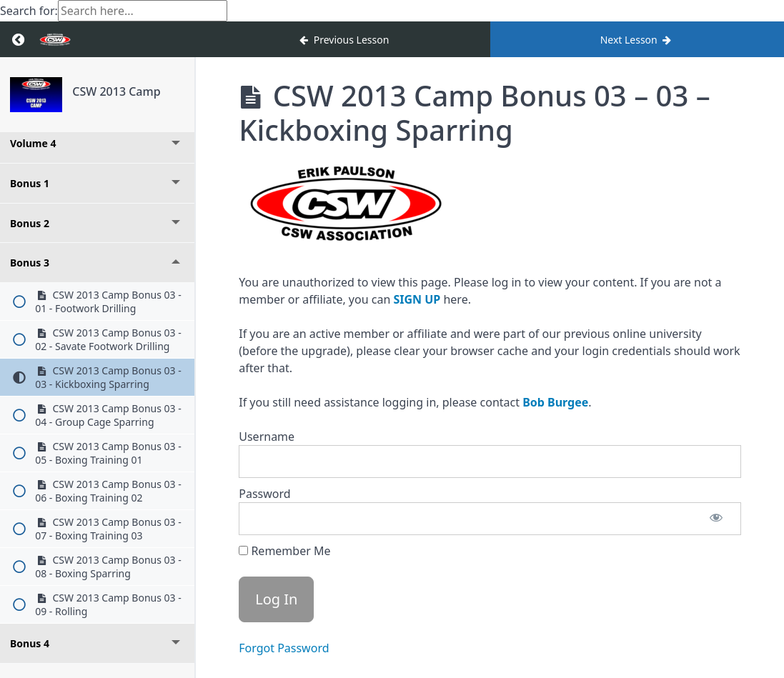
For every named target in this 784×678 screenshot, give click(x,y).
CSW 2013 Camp (116, 91)
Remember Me (284, 551)
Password (264, 494)
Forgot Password (284, 648)
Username (267, 437)
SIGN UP (417, 299)
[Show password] (716, 519)
